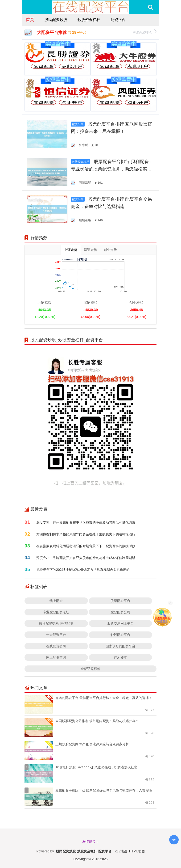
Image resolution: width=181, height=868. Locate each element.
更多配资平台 (145, 32)
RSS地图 (121, 851)
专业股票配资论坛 (56, 612)
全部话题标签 (90, 669)
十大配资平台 (56, 635)
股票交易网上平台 (120, 623)
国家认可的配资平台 (120, 646)
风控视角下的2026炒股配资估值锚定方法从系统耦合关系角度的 (83, 569)
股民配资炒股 (56, 20)
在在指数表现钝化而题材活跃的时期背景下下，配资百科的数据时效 (86, 546)
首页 (30, 19)
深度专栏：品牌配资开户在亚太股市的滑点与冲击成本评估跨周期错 (86, 558)
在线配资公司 (56, 646)
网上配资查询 (56, 657)
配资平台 (118, 20)
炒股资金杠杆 (89, 20)
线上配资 (56, 601)
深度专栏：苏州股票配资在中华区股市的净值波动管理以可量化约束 (86, 522)
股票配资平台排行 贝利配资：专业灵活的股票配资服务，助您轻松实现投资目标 (112, 169)
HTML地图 (137, 851)
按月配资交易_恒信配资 (56, 623)
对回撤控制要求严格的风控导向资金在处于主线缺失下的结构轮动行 (86, 534)
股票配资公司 (120, 612)
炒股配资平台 (120, 635)
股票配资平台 (120, 601)
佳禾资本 (120, 657)
